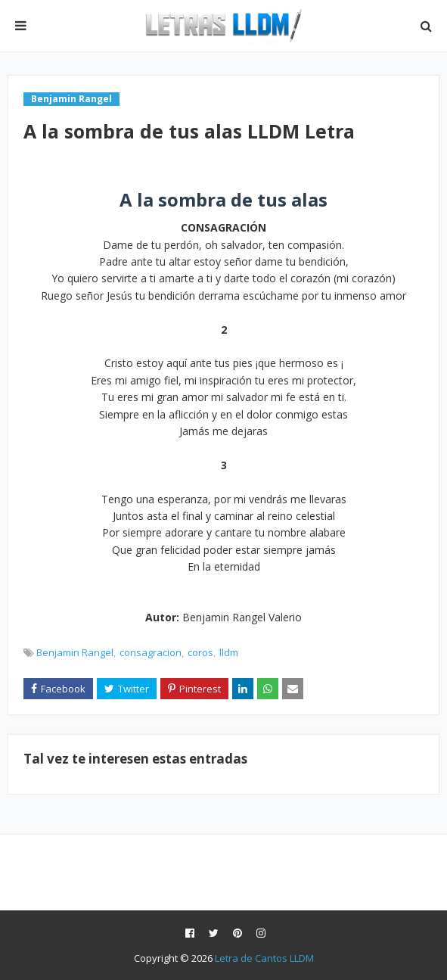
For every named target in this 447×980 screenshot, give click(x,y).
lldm (229, 652)
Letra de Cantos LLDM (264, 958)
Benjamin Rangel (75, 652)
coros (200, 652)
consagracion (151, 652)
